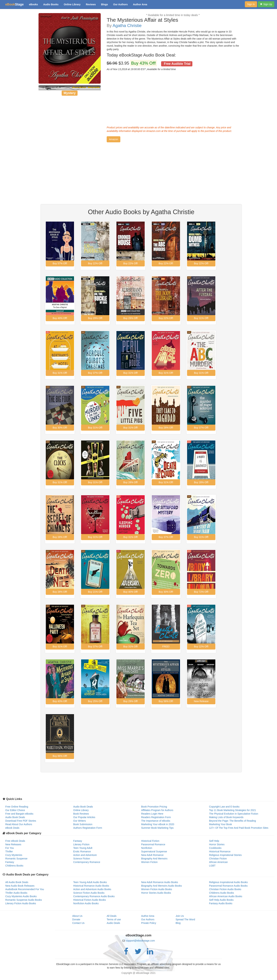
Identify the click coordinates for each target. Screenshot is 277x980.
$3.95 (150, 63)
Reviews (91, 4)
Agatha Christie (127, 26)
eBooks (33, 4)
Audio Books (51, 4)
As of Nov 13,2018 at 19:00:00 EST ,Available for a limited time (141, 69)
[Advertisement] (173, 97)
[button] (114, 139)
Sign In (251, 4)
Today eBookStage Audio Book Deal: (141, 55)
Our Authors (120, 4)
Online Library (72, 4)
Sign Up (266, 4)
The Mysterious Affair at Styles (142, 20)
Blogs (104, 4)
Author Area (140, 4)
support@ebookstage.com (140, 941)
